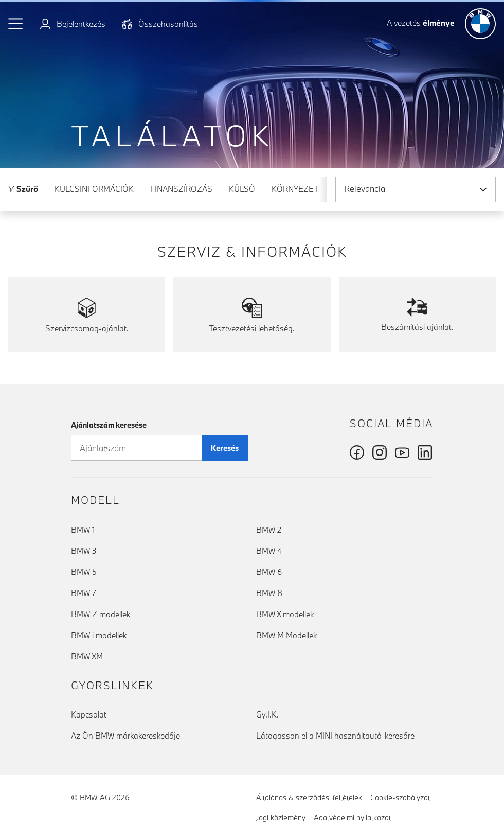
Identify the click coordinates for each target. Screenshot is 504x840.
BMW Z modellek (101, 614)
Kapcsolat (89, 714)
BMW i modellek (99, 635)
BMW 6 (269, 572)
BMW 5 (84, 572)
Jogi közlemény (281, 818)
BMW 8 (269, 593)
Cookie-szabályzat (400, 798)
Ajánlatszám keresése (109, 425)
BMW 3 (84, 551)
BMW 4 (269, 551)
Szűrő (23, 189)
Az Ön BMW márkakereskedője (125, 736)
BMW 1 (83, 530)
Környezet (295, 189)
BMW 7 (84, 593)
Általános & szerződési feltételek (309, 798)
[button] (16, 24)
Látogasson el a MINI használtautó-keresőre (335, 736)
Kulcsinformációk (94, 189)
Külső (242, 189)
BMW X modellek (285, 614)
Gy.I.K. (267, 714)
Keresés (225, 448)
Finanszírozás (181, 189)
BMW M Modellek (286, 635)
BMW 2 (269, 530)
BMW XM (87, 656)
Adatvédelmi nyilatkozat (352, 818)
